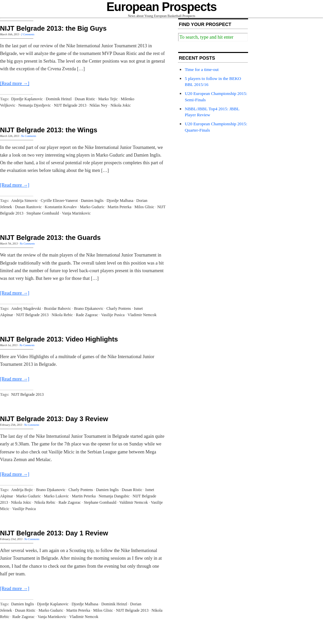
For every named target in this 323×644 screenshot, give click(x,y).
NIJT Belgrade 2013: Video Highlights (59, 339)
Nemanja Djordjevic (35, 105)
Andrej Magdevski (26, 309)
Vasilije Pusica (113, 315)
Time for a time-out (202, 69)
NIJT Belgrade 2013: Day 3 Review (54, 419)
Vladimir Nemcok (142, 315)
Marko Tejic (108, 99)
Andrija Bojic (22, 490)
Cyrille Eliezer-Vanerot (59, 201)
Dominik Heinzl (59, 99)
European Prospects (162, 7)
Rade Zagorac (87, 315)
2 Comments (28, 34)
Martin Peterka (120, 207)
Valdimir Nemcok (134, 502)
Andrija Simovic (25, 201)
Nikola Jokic (121, 105)
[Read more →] (15, 83)
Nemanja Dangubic (114, 496)
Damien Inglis (92, 201)
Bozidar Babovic (57, 309)
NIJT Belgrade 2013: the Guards (50, 238)
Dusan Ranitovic (28, 207)
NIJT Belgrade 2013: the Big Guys (53, 28)
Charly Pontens (119, 309)
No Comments (28, 136)
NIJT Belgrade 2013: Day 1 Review (54, 533)
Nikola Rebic (62, 315)
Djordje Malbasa (120, 201)
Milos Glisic (145, 207)
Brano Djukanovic (89, 309)
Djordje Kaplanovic (27, 99)
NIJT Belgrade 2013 (70, 105)
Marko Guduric (92, 207)
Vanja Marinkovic (76, 213)
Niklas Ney (98, 105)
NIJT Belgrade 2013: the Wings (49, 130)
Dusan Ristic (85, 99)
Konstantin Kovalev (61, 207)
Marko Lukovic (56, 496)
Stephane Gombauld (43, 213)
